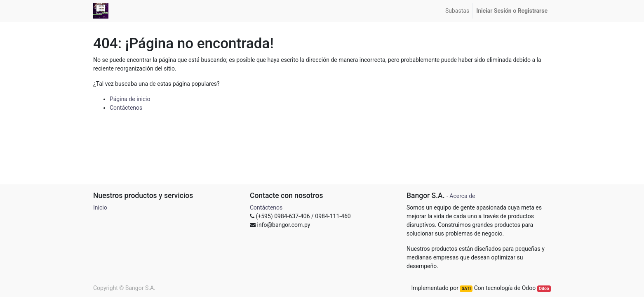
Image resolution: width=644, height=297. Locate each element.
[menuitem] (457, 11)
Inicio (100, 207)
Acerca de (462, 196)
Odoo (544, 289)
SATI (466, 289)
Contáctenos (126, 108)
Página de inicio (130, 99)
